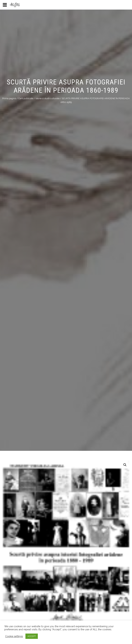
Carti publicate (26, 98)
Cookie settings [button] (14, 636)
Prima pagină (9, 98)
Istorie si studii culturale (48, 98)
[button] (125, 465)
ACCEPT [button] (32, 636)
